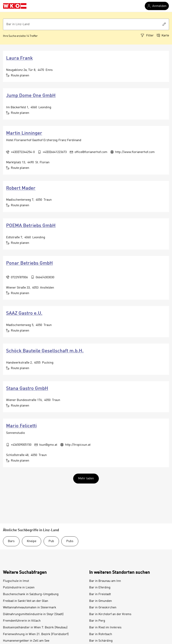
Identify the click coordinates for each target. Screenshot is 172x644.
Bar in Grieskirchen (103, 608)
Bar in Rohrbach (101, 634)
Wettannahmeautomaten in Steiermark (30, 608)
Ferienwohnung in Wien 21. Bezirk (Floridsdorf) (36, 634)
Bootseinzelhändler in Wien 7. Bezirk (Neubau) (35, 628)
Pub (51, 541)
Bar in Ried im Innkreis (105, 628)
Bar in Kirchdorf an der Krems (110, 614)
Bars (11, 541)
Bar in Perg (97, 621)
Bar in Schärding (101, 641)
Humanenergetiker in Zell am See (26, 641)
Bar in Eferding (100, 588)
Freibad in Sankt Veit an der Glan (26, 601)
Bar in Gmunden (100, 601)
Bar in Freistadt (100, 594)
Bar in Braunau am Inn (105, 581)
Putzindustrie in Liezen (19, 588)
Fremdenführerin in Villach (22, 621)
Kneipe (32, 541)
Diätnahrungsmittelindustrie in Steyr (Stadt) (33, 614)
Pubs (70, 541)
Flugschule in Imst (16, 581)
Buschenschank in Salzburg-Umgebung (31, 594)
